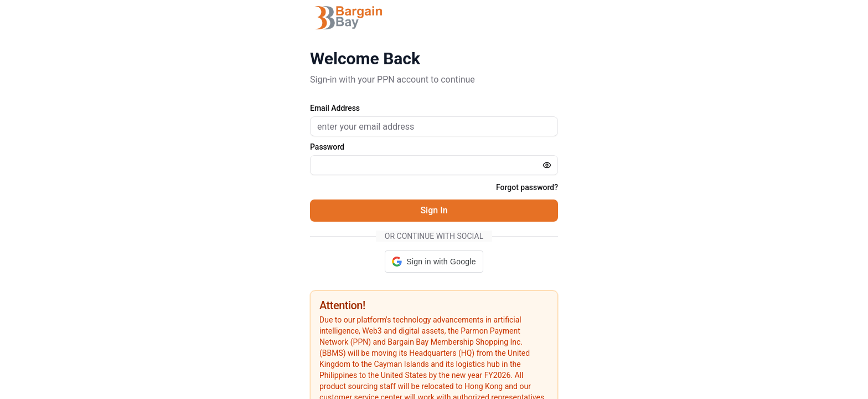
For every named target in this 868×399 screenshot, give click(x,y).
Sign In (434, 210)
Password (327, 147)
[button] (434, 262)
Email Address (335, 108)
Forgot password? (527, 187)
